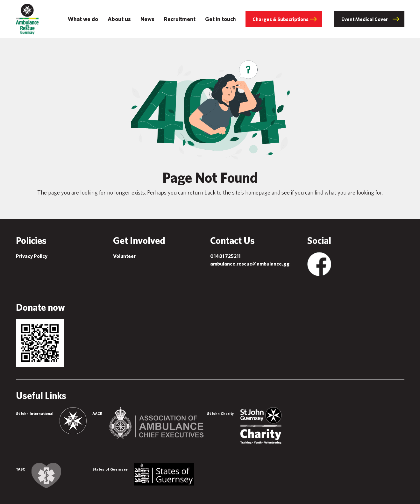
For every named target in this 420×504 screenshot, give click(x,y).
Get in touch (221, 19)
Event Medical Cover (365, 19)
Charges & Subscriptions (281, 19)
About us (119, 19)
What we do (83, 19)
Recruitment (180, 19)
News (147, 19)
